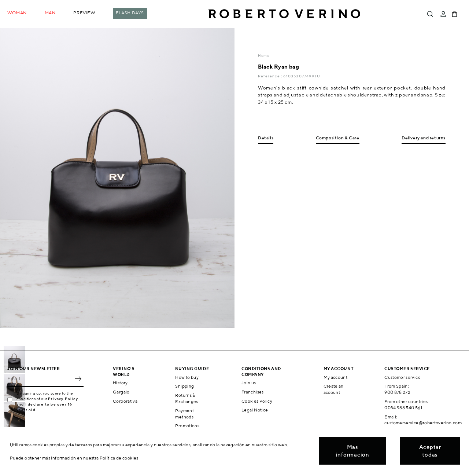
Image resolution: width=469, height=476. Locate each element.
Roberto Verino (284, 14)
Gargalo (121, 392)
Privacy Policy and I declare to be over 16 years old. (47, 404)
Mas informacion (353, 451)
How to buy (187, 377)
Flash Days (130, 13)
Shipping (184, 386)
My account (336, 377)
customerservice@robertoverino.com (423, 423)
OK (78, 379)
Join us (249, 383)
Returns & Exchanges (187, 398)
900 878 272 (397, 392)
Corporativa (125, 401)
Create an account (334, 389)
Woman (17, 13)
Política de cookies (119, 458)
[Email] (40, 379)
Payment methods (184, 414)
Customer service (402, 377)
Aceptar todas (430, 451)
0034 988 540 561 (403, 408)
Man (50, 13)
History (120, 383)
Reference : (271, 76)
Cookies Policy (257, 401)
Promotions (187, 426)
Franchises (253, 392)
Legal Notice (255, 410)
